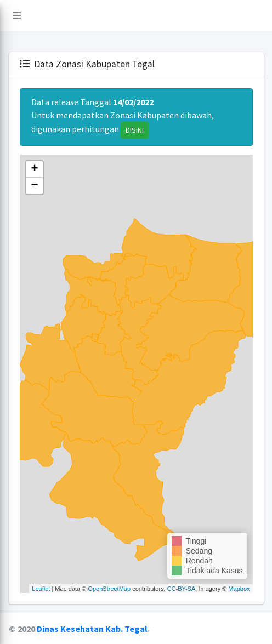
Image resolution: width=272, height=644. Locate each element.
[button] (17, 15)
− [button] (34, 186)
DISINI (135, 130)
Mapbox (239, 589)
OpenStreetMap (109, 589)
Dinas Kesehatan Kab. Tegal (92, 629)
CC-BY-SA (182, 589)
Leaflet (41, 589)
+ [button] (34, 169)
